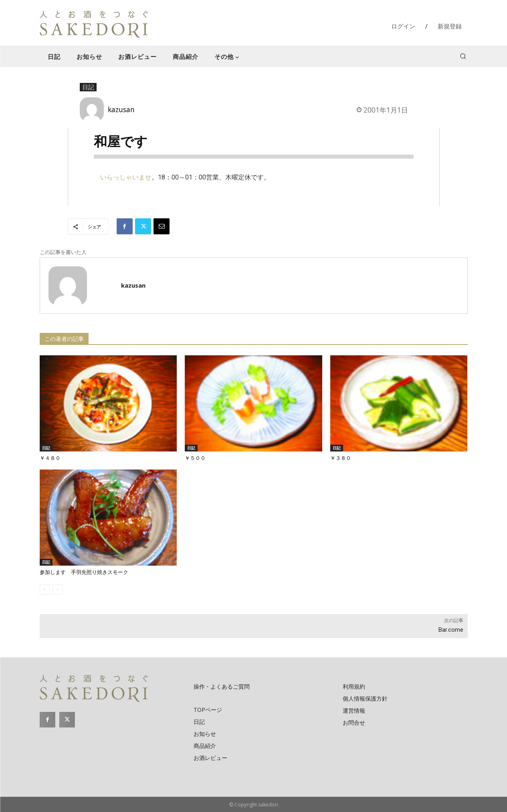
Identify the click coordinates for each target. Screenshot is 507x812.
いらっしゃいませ (126, 177)
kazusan (121, 109)
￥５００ (195, 458)
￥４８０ (50, 458)
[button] (463, 56)
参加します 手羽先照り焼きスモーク (84, 572)
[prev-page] (45, 590)
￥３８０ (341, 458)
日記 (88, 87)
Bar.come (451, 630)
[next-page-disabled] (58, 590)
